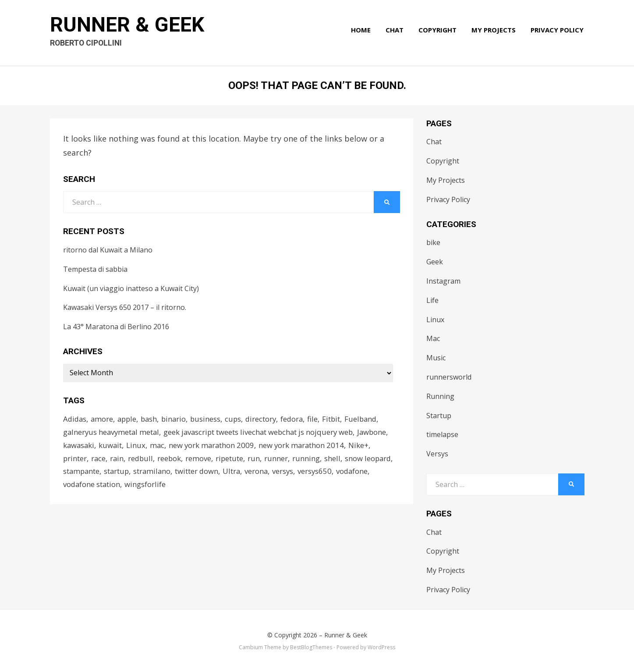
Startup (439, 416)
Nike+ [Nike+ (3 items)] (363, 446)
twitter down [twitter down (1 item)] (200, 473)
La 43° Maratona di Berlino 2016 (116, 327)
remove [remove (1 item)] (201, 459)
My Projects (494, 32)
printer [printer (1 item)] (75, 459)
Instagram (443, 281)
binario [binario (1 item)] (178, 419)
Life (432, 300)
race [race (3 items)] (99, 459)
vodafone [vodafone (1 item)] (358, 473)
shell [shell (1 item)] (335, 459)
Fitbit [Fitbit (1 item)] (339, 419)
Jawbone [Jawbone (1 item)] (378, 432)
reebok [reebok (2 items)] (172, 459)
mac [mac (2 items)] (159, 446)
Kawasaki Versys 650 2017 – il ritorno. (125, 307)
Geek (435, 262)
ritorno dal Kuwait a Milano (108, 250)
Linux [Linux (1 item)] (138, 446)
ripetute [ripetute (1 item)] (232, 459)
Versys (437, 454)
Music (436, 358)
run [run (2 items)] (257, 459)
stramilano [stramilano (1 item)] (154, 473)
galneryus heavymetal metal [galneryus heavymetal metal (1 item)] (112, 432)
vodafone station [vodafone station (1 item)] (92, 486)
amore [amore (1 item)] (103, 419)
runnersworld (449, 377)
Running (440, 396)
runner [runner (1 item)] (279, 459)
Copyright (438, 32)
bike (433, 242)
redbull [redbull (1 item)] (142, 459)
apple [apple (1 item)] (129, 419)
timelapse (442, 434)
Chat (395, 32)
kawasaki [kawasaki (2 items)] (79, 446)
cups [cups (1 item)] (238, 419)
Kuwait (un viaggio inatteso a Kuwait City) (131, 288)
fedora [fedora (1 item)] (299, 419)
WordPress (381, 647)
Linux (435, 320)
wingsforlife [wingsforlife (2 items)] (146, 486)
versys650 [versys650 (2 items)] (320, 473)
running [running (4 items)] (309, 459)
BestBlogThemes (311, 647)
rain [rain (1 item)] (118, 459)
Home (362, 32)
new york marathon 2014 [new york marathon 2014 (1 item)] (305, 446)
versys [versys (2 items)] (287, 473)
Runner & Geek (129, 27)
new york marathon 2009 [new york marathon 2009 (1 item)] (214, 446)
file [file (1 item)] (320, 419)
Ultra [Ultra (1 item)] (235, 473)
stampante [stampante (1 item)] (82, 473)
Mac (433, 338)
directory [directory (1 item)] (267, 419)
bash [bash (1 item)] (152, 419)
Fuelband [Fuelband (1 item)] (369, 419)
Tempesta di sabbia (95, 269)
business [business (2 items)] (210, 419)
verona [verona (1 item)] (260, 473)
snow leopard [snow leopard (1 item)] (372, 459)
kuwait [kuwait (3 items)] (112, 446)
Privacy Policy (558, 32)
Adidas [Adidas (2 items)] (75, 419)
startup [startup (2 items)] (118, 473)
